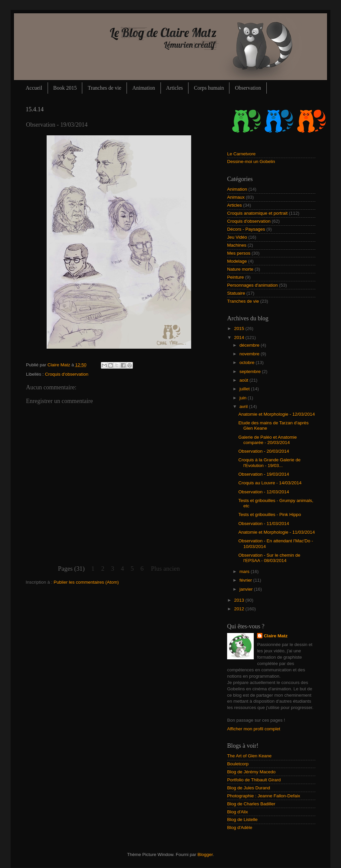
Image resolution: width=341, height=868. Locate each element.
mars (245, 571)
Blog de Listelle (242, 819)
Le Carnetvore (241, 154)
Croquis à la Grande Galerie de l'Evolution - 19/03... (270, 462)
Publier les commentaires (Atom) (86, 582)
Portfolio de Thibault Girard (254, 780)
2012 (240, 609)
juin (244, 398)
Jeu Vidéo (237, 237)
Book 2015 (65, 88)
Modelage (237, 261)
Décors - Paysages (246, 229)
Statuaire (236, 293)
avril (244, 406)
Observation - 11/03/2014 (264, 523)
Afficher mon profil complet (254, 729)
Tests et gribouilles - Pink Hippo (270, 514)
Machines (237, 245)
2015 (240, 328)
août (244, 380)
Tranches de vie (104, 88)
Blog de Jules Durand (249, 788)
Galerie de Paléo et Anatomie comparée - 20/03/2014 (268, 440)
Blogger (205, 854)
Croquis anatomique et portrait (257, 213)
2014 (240, 337)
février (246, 580)
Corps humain (209, 88)
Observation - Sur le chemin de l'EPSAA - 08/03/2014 (269, 558)
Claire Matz (60, 365)
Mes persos (239, 253)
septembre (251, 371)
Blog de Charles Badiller (251, 804)
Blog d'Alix (238, 812)
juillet (245, 389)
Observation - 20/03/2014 (264, 451)
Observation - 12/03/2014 (264, 492)
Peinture (235, 277)
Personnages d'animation (252, 285)
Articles (175, 88)
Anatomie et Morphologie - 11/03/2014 (277, 532)
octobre (248, 362)
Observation (248, 88)
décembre (250, 345)
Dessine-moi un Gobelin (251, 161)
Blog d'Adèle (240, 827)
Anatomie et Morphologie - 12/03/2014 (277, 414)
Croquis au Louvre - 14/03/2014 (270, 483)
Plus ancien (165, 568)
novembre (250, 354)
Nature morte (240, 269)
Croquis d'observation (67, 374)
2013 (240, 600)
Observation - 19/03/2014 (264, 474)
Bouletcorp (238, 764)
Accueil (34, 88)
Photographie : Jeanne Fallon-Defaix (264, 796)
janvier (247, 589)
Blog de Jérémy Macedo (251, 772)
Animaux (236, 197)
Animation (144, 88)
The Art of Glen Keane (249, 756)
